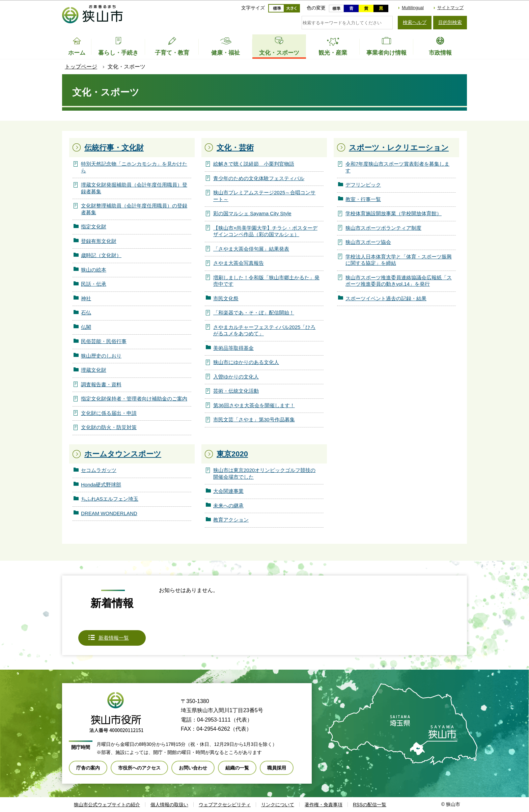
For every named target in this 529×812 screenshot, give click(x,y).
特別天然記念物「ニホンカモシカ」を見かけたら (134, 167)
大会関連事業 (228, 491)
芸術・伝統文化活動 (236, 391)
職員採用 (277, 768)
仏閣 (86, 327)
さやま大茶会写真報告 (239, 263)
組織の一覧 (237, 768)
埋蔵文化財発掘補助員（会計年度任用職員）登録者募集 (134, 188)
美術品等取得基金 (233, 348)
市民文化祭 (226, 298)
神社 (86, 298)
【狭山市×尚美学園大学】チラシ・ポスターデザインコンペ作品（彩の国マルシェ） (265, 231)
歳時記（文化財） (101, 255)
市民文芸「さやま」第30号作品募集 (254, 419)
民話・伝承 (94, 284)
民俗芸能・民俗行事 (104, 341)
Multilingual (413, 8)
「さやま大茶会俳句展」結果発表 (251, 249)
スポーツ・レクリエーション (399, 148)
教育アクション (231, 520)
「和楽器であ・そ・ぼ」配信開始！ (254, 313)
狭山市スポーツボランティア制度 (383, 228)
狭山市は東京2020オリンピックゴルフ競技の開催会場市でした (264, 473)
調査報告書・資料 (101, 384)
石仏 (86, 313)
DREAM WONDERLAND (109, 513)
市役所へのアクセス (139, 768)
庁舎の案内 (88, 768)
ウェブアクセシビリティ (225, 805)
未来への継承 (228, 506)
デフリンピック (363, 185)
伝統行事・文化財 (114, 148)
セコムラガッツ (99, 470)
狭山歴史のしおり (101, 356)
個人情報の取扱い (169, 805)
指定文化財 (94, 227)
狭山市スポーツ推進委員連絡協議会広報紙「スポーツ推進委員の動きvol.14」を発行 (399, 281)
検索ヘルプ (415, 22)
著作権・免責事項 (324, 805)
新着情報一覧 (114, 638)
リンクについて (278, 805)
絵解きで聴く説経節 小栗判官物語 (254, 164)
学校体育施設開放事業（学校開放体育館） (394, 213)
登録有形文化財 (99, 241)
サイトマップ (450, 8)
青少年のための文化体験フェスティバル (259, 178)
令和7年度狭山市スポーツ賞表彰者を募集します (397, 167)
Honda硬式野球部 (101, 485)
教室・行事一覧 (363, 199)
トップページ (81, 67)
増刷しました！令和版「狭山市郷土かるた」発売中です (266, 281)
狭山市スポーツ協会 (368, 242)
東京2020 (232, 454)
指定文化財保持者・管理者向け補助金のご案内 (134, 399)
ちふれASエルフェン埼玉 (110, 499)
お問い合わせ (193, 768)
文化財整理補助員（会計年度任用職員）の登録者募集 (134, 209)
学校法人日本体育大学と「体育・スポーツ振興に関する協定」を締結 (399, 260)
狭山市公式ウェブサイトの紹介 (107, 805)
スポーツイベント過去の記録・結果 (386, 298)
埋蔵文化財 (94, 370)
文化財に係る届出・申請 (109, 413)
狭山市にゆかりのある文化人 (246, 362)
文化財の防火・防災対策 (109, 427)
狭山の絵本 (94, 270)
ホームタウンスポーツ (123, 454)
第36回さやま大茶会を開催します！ (254, 405)
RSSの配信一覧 (370, 805)
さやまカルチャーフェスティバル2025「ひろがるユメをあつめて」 (264, 330)
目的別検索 (450, 22)
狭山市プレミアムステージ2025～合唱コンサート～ (264, 196)
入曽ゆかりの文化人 (236, 377)
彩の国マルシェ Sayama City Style (252, 213)
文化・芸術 (235, 148)
